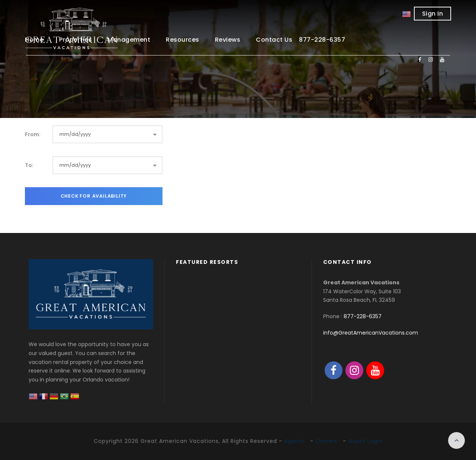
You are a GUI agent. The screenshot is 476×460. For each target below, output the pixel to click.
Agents (294, 441)
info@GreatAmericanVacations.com (371, 333)
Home (34, 40)
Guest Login (365, 441)
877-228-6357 (363, 316)
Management (129, 40)
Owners (326, 441)
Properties (75, 40)
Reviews (228, 40)
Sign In (433, 14)
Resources (183, 40)
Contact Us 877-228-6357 (300, 40)
